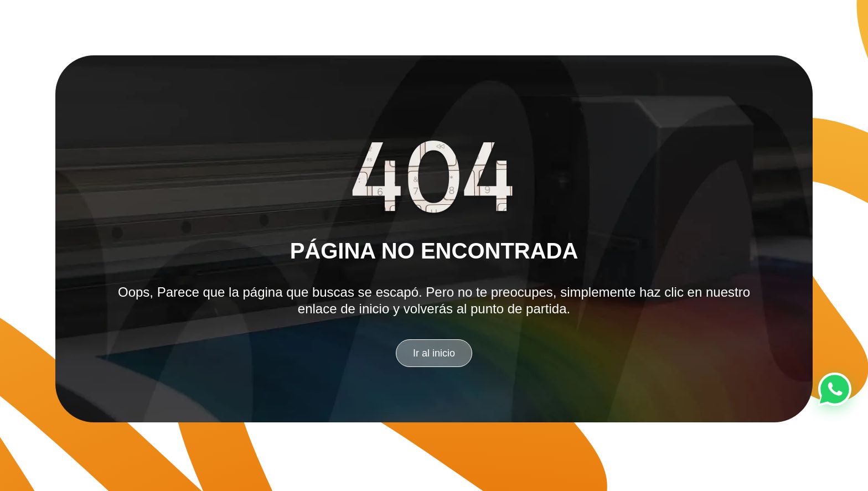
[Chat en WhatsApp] (835, 389)
